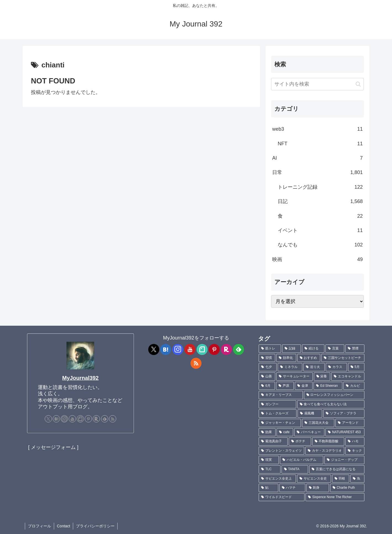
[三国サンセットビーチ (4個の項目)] (343, 358)
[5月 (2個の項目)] (356, 367)
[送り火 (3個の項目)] (314, 367)
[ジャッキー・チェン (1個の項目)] (280, 423)
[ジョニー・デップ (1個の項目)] (344, 460)
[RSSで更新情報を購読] (113, 419)
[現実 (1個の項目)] (269, 460)
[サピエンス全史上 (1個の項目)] (277, 479)
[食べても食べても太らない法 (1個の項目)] (331, 404)
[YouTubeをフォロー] (72, 419)
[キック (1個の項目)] (355, 451)
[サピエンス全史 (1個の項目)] (314, 479)
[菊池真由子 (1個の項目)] (273, 441)
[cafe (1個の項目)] (285, 432)
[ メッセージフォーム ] (53, 447)
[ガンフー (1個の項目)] (277, 404)
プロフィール (39, 526)
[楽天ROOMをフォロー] (96, 419)
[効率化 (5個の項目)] (286, 358)
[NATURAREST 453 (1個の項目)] (345, 432)
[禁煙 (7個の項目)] (355, 349)
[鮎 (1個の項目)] (268, 488)
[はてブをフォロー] (56, 419)
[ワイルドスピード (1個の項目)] (282, 497)
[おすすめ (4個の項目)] (309, 358)
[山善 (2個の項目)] (267, 377)
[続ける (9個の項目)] (313, 349)
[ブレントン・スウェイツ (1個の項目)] (281, 451)
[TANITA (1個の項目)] (295, 469)
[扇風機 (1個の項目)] (310, 414)
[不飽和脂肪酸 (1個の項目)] (328, 441)
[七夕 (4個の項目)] (268, 367)
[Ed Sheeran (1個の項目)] (328, 386)
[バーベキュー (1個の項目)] (309, 432)
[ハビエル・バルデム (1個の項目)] (302, 460)
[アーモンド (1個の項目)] (350, 423)
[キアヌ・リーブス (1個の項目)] (281, 395)
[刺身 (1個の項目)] (318, 488)
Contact (63, 526)
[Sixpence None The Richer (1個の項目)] (335, 497)
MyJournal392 (80, 378)
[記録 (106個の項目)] (292, 349)
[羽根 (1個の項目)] (341, 479)
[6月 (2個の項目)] (267, 386)
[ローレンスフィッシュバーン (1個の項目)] (334, 395)
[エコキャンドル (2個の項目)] (348, 377)
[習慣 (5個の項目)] (267, 358)
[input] (317, 84)
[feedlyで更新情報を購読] (105, 419)
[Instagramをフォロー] (64, 419)
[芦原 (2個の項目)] (285, 386)
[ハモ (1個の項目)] (355, 441)
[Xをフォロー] (48, 419)
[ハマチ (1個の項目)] (292, 488)
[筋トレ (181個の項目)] (270, 349)
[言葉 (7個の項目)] (335, 349)
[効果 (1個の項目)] (267, 432)
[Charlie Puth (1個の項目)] (347, 488)
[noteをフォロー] (80, 419)
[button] (358, 84)
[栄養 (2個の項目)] (322, 377)
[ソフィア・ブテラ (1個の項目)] (344, 414)
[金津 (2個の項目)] (304, 386)
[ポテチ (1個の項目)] (300, 441)
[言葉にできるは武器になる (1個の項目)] (337, 469)
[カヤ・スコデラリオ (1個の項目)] (325, 451)
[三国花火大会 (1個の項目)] (318, 423)
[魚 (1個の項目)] (357, 479)
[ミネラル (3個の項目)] (290, 367)
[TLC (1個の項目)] (269, 469)
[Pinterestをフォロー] (88, 419)
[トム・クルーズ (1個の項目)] (278, 414)
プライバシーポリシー (95, 526)
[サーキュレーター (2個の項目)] (295, 377)
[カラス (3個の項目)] (336, 367)
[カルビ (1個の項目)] (354, 386)
